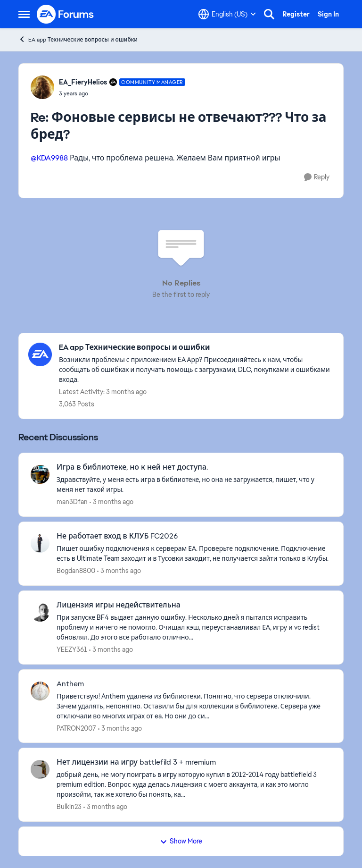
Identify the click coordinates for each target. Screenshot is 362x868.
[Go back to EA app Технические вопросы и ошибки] (196, 348)
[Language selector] (227, 14)
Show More (181, 841)
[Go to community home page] (66, 14)
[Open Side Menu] (24, 14)
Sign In (328, 14)
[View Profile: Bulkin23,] (40, 769)
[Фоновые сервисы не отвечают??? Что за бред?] (122, 93)
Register (296, 14)
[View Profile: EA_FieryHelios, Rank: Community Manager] (42, 87)
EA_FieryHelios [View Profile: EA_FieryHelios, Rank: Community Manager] (83, 82)
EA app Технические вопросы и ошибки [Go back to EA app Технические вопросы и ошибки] (78, 39)
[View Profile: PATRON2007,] (40, 691)
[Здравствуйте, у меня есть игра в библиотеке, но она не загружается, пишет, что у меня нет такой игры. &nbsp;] (194, 485)
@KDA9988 (49, 158)
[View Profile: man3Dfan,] (40, 474)
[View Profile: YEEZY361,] (40, 612)
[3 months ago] (111, 502)
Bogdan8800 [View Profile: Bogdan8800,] (76, 571)
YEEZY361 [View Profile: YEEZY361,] (72, 649)
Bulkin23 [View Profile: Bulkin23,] (69, 807)
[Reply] (317, 177)
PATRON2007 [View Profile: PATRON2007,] (76, 728)
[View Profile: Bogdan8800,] (40, 543)
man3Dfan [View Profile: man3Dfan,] (72, 502)
